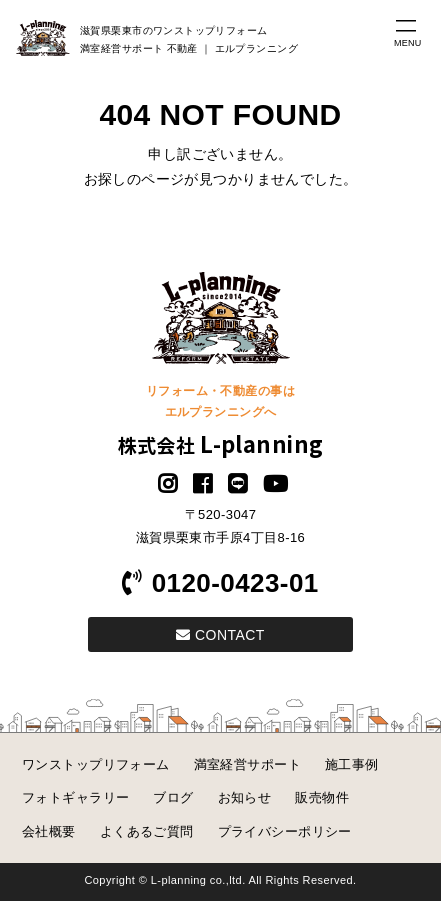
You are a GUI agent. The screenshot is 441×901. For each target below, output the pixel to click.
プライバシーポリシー (285, 831)
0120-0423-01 (220, 583)
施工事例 (352, 764)
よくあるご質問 (147, 831)
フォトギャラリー (75, 797)
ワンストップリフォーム (96, 764)
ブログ (173, 797)
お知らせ (245, 797)
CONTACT (220, 635)
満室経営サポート (247, 764)
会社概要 (49, 831)
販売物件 (322, 797)
